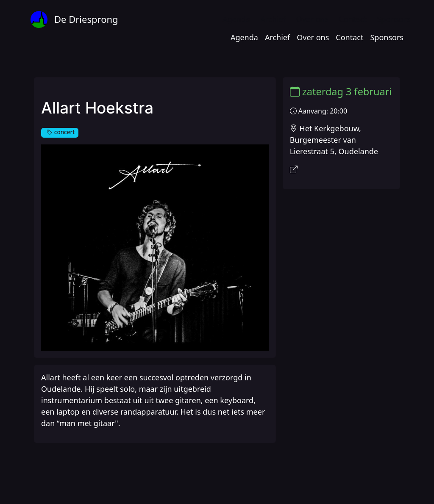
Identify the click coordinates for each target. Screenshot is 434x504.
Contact (353, 19)
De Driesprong (86, 19)
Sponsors (394, 19)
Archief (273, 19)
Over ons (312, 19)
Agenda (236, 19)
